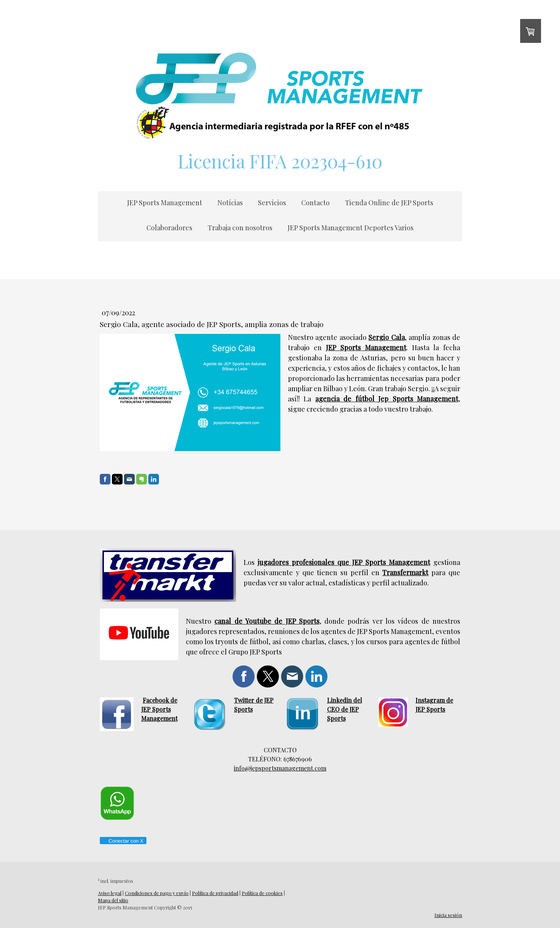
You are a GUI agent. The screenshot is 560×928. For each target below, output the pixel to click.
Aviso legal (110, 893)
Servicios (272, 203)
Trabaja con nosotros (240, 228)
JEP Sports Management (165, 203)
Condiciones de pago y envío (157, 893)
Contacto (315, 203)
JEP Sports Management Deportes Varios (351, 228)
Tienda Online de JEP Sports (389, 203)
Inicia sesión (448, 915)
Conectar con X (123, 841)
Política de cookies (262, 893)
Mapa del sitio (113, 900)
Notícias (230, 203)
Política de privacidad (215, 893)
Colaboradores (169, 228)
